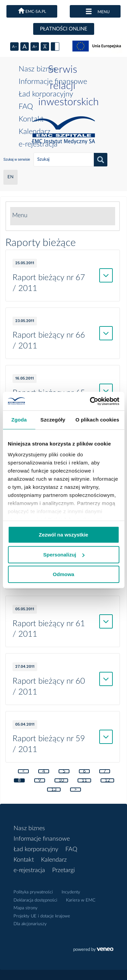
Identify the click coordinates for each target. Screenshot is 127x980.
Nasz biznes (38, 69)
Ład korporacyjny (46, 94)
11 (84, 780)
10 (61, 780)
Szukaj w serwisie (17, 159)
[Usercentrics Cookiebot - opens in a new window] (90, 401)
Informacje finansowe (53, 82)
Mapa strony (26, 908)
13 (54, 790)
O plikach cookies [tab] (97, 420)
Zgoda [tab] (19, 420)
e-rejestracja (38, 144)
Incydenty (71, 892)
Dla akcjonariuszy (30, 924)
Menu (20, 215)
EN (10, 177)
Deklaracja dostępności (35, 900)
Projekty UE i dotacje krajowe (42, 916)
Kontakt (31, 119)
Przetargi (63, 870)
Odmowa (63, 574)
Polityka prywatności (33, 892)
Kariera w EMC (81, 900)
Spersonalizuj (64, 555)
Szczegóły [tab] (53, 420)
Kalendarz (35, 132)
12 (107, 780)
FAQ (26, 107)
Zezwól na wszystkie (64, 535)
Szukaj (101, 160)
